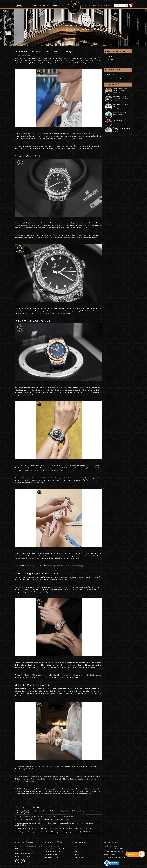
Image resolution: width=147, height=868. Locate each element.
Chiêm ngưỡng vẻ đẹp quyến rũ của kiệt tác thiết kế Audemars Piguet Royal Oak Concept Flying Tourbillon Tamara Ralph (56, 812)
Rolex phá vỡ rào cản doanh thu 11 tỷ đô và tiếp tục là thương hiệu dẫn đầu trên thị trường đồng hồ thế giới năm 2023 (55, 824)
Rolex (76, 851)
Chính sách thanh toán (53, 851)
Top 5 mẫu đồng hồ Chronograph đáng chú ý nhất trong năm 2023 (44, 816)
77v (17, 835)
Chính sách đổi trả (51, 854)
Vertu (76, 849)
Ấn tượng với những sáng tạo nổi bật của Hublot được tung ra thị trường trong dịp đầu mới (53, 832)
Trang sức (78, 846)
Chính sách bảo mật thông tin (55, 849)
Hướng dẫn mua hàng (52, 846)
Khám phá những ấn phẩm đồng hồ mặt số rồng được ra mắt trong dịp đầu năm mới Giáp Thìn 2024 (56, 828)
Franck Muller (79, 857)
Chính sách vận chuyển (53, 857)
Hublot (77, 854)
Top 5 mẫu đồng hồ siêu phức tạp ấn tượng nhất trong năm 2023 (44, 820)
